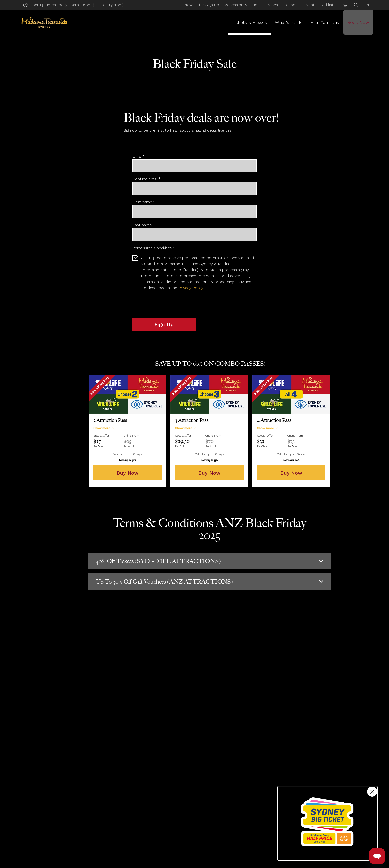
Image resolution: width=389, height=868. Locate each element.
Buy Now (128, 473)
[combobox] (185, 721)
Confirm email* (146, 179)
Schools (291, 5)
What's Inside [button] (289, 22)
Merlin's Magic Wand (232, 838)
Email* (139, 156)
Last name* (143, 225)
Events (310, 5)
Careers (220, 795)
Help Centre (143, 812)
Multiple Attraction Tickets (74, 795)
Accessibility (236, 5)
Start (53, 761)
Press (218, 804)
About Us (222, 821)
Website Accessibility (232, 847)
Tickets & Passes (78, 761)
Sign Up (164, 324)
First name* (143, 202)
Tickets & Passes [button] (249, 22)
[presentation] (170, 304)
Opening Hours (145, 787)
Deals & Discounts (112, 761)
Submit (146, 674)
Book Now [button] (358, 22)
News (273, 5)
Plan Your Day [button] (325, 22)
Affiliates (330, 5)
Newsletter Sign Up (202, 5)
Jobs (257, 5)
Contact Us (224, 787)
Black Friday (142, 761)
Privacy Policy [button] (191, 288)
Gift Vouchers (62, 812)
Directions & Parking (150, 795)
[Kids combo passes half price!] (327, 823)
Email (76, 647)
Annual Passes (63, 804)
